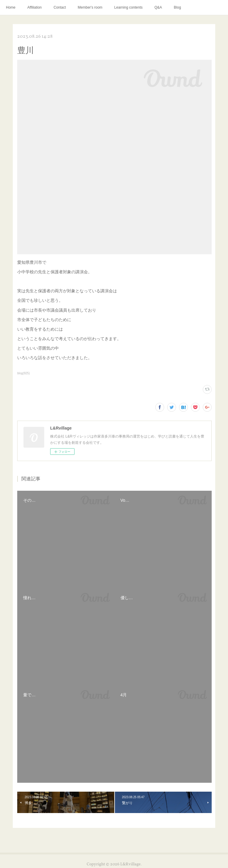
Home (11, 7)
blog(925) (23, 373)
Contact (60, 7)
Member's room (90, 7)
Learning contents (128, 7)
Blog (178, 7)
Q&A (158, 7)
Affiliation (34, 7)
